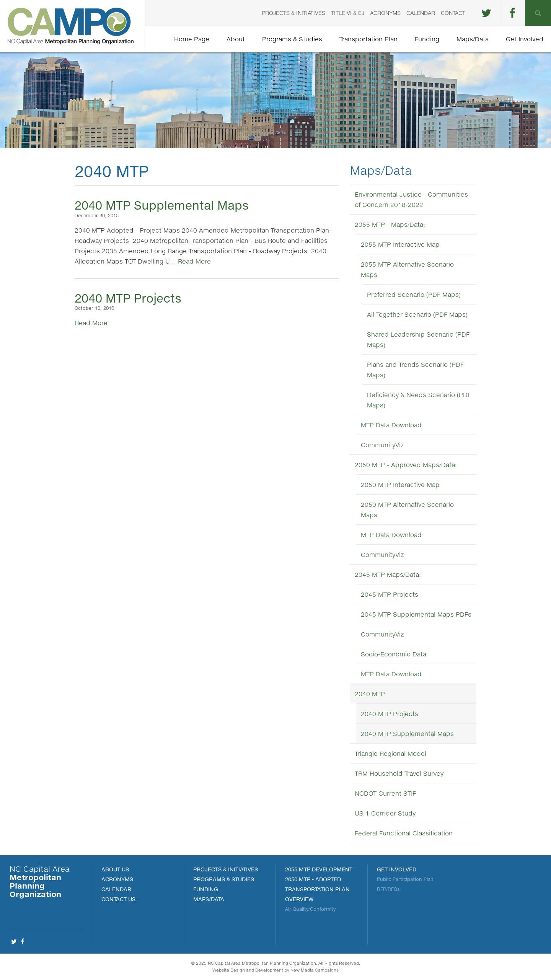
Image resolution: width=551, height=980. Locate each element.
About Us (115, 869)
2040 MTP (370, 694)
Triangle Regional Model (390, 753)
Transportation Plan (368, 39)
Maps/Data (473, 39)
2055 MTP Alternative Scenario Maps (407, 269)
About (236, 39)
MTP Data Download (391, 425)
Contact (453, 13)
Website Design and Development (248, 970)
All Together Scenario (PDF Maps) (417, 314)
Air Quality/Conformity (310, 909)
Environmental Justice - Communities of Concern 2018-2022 (411, 199)
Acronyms (385, 13)
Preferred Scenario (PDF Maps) (414, 294)
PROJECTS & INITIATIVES (226, 869)
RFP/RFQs (388, 889)
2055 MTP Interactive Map (400, 244)
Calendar (421, 13)
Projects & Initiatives (293, 13)
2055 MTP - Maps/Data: (390, 224)
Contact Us (118, 899)
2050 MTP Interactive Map (400, 484)
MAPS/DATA (209, 899)
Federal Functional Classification (404, 833)
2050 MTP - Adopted (313, 879)
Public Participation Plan (405, 879)
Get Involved (525, 39)
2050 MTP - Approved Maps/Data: (406, 465)
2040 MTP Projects (128, 298)
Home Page (192, 39)
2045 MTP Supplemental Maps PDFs (416, 614)
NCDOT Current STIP (386, 793)
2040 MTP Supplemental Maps (162, 205)
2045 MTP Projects (390, 594)
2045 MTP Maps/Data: (388, 574)
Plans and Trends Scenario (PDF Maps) (415, 370)
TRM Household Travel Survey (399, 773)
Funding (427, 39)
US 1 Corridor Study (385, 813)
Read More (194, 261)
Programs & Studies (292, 39)
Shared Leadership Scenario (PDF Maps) (418, 339)
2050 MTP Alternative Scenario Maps (407, 510)
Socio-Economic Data (394, 654)
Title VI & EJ (348, 13)
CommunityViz (382, 445)
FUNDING (206, 889)
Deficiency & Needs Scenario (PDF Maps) (419, 400)
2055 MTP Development (319, 869)
